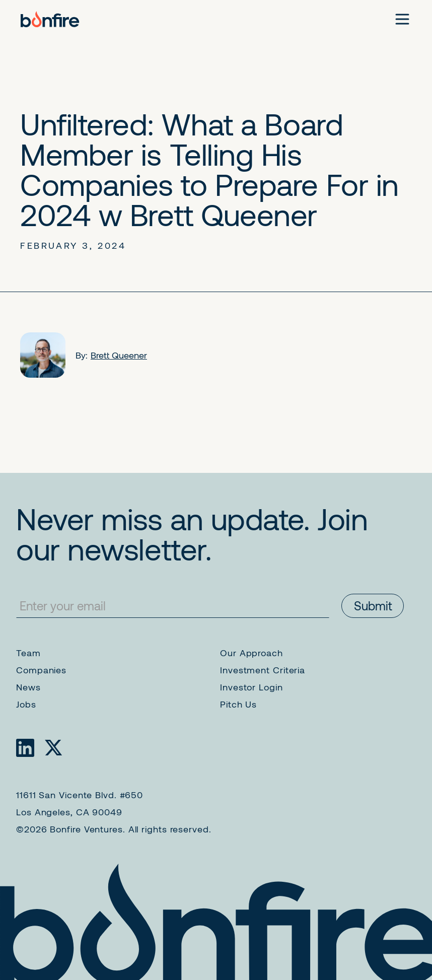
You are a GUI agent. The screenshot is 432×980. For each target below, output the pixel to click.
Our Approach (251, 653)
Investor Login (251, 687)
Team (28, 653)
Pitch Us (238, 704)
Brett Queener (119, 355)
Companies (41, 670)
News (28, 687)
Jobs (26, 704)
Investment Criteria (263, 670)
